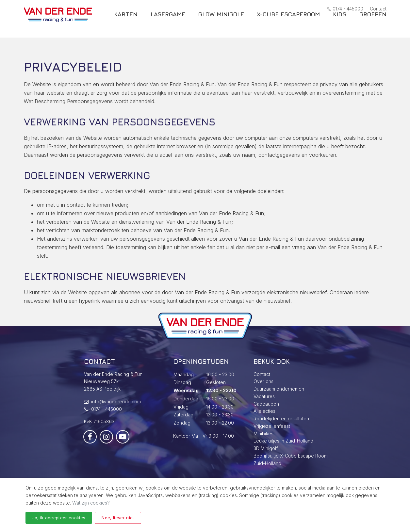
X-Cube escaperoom (288, 22)
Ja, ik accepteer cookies (59, 518)
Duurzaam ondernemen (279, 389)
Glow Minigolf (221, 22)
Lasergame (168, 22)
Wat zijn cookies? (91, 503)
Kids (340, 22)
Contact (378, 9)
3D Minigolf (266, 448)
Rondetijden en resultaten (281, 419)
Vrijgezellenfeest (272, 426)
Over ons (263, 381)
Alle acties (264, 411)
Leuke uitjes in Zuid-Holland (283, 441)
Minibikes (263, 434)
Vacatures (264, 396)
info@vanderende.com (116, 402)
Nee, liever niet (118, 518)
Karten (126, 22)
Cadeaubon (266, 404)
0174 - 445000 (345, 9)
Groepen (373, 22)
